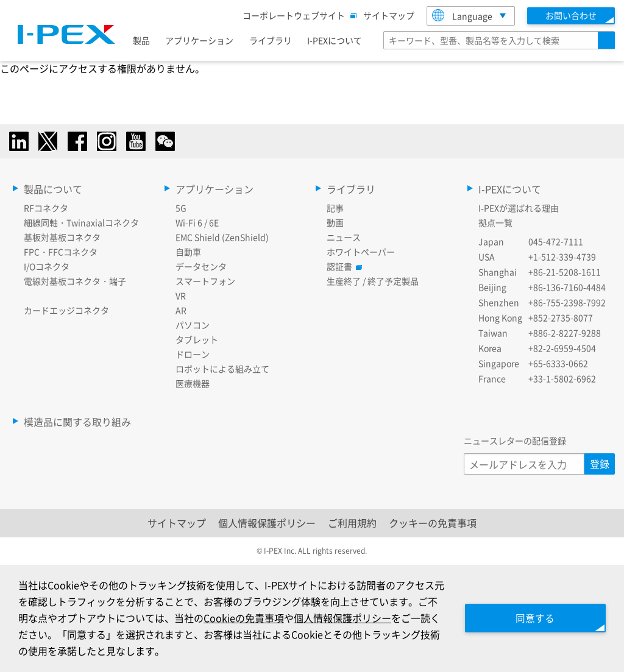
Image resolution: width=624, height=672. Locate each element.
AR (181, 310)
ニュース (344, 237)
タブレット (197, 339)
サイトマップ (389, 15)
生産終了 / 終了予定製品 (373, 281)
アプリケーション (199, 40)
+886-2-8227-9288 (565, 333)
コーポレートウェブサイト (297, 15)
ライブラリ (271, 40)
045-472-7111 (556, 241)
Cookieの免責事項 (253, 618)
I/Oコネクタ (47, 266)
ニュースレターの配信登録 (515, 440)
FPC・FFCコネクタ (61, 252)
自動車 (188, 252)
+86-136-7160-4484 (567, 287)
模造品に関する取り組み (77, 422)
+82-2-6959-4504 (562, 348)
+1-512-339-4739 (562, 256)
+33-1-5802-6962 (562, 378)
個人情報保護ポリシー (267, 523)
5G (181, 208)
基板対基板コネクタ (62, 237)
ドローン (193, 354)
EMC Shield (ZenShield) (222, 237)
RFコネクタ (46, 208)
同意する (533, 618)
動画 (335, 222)
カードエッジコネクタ (66, 310)
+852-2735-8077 (561, 317)
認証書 (342, 266)
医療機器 (193, 383)
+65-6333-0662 (558, 363)
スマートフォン (205, 281)
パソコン (193, 325)
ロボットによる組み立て (222, 369)
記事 (335, 208)
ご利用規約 (352, 523)
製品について (53, 189)
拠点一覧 (495, 222)
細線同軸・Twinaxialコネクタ (81, 222)
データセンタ (201, 266)
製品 (141, 40)
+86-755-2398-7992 (567, 302)
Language (462, 16)
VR (181, 295)
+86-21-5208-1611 (565, 272)
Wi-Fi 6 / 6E (197, 222)
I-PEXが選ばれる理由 (519, 208)
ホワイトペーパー (361, 252)
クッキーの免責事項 (433, 523)
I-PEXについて (335, 40)
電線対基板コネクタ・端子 (75, 281)
